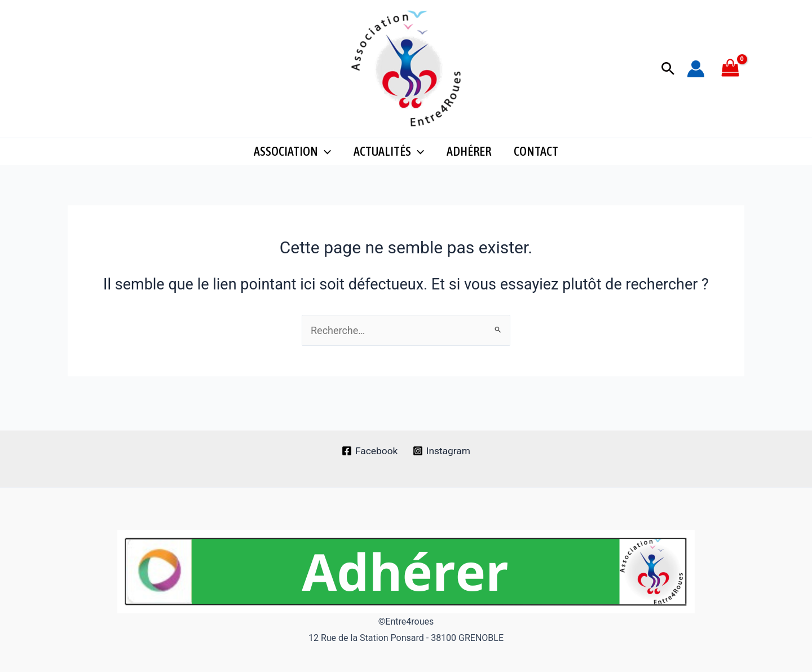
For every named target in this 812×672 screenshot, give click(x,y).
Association (292, 158)
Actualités (389, 158)
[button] (668, 69)
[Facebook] (369, 451)
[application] (325, 158)
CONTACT (536, 158)
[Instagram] (442, 451)
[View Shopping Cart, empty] (730, 69)
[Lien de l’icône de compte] (696, 69)
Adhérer (469, 158)
